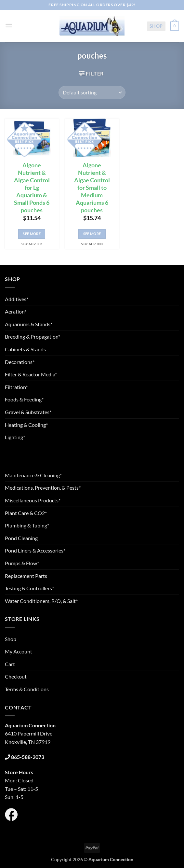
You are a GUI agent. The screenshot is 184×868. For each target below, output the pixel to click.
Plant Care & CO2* (26, 513)
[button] (9, 26)
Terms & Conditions (27, 689)
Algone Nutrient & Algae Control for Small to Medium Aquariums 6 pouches (92, 188)
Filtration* (16, 387)
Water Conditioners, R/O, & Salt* (41, 601)
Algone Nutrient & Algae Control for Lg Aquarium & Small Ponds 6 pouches (32, 188)
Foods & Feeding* (24, 399)
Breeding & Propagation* (33, 336)
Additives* (17, 299)
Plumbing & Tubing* (27, 525)
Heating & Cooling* (26, 425)
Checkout (16, 676)
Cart (10, 664)
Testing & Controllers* (29, 588)
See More (32, 234)
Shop (156, 26)
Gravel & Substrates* (28, 412)
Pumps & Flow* (22, 563)
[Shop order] (92, 92)
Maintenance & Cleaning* (33, 475)
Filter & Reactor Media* (31, 374)
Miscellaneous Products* (33, 500)
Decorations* (20, 362)
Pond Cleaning (21, 538)
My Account (19, 651)
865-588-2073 (28, 757)
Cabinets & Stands (25, 349)
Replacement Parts (26, 576)
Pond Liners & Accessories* (35, 550)
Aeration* (16, 311)
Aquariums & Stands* (29, 324)
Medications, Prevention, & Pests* (43, 488)
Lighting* (15, 437)
